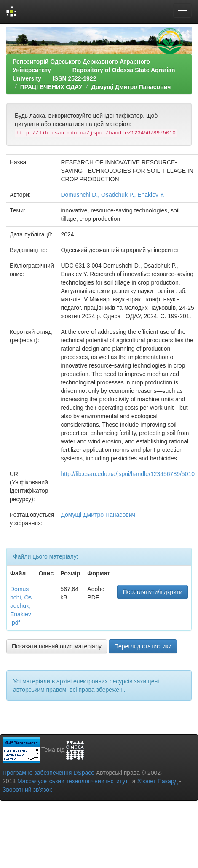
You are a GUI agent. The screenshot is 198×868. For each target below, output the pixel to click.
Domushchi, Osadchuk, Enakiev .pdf (21, 606)
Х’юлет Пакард (158, 781)
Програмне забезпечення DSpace (48, 773)
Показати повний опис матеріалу (57, 646)
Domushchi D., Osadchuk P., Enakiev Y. (113, 195)
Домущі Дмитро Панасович (131, 87)
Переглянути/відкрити (153, 592)
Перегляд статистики (143, 646)
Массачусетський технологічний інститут (73, 781)
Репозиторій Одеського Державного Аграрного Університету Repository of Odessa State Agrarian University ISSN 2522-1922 (94, 70)
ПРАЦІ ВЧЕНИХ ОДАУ (51, 87)
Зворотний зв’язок (27, 790)
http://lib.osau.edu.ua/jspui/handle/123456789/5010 (128, 474)
